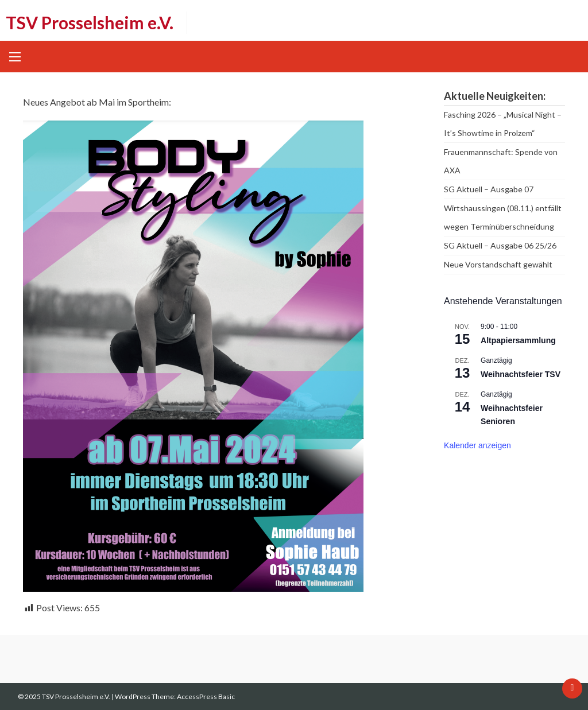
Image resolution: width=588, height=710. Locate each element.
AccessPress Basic (206, 697)
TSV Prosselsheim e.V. (90, 22)
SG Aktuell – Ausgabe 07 (489, 189)
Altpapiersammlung (518, 340)
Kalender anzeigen (477, 445)
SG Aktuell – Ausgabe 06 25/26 (500, 245)
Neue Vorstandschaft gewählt (498, 264)
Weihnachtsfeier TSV (521, 374)
